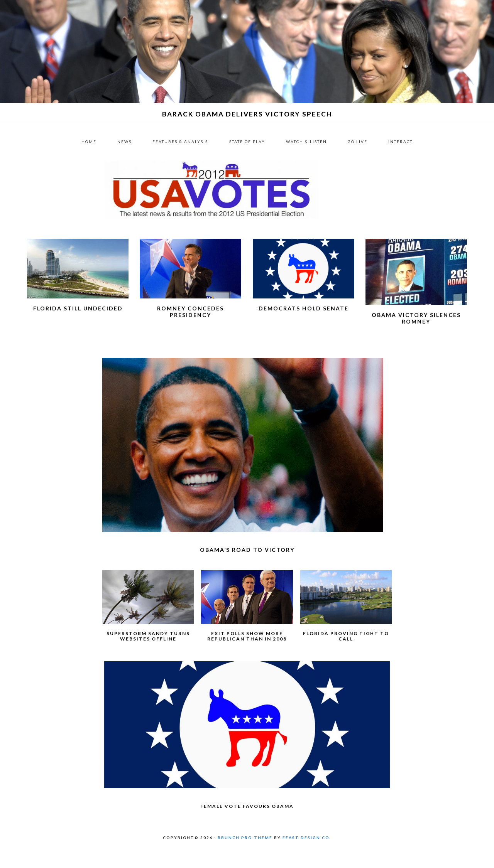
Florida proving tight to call (346, 655)
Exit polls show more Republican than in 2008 (247, 655)
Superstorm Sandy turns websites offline (148, 655)
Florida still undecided (78, 328)
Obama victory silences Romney (416, 337)
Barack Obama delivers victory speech (247, 114)
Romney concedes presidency (190, 331)
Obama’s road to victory (247, 569)
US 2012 (247, 199)
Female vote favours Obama (247, 825)
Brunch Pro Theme (245, 857)
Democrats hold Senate (304, 328)
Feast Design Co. (307, 857)
